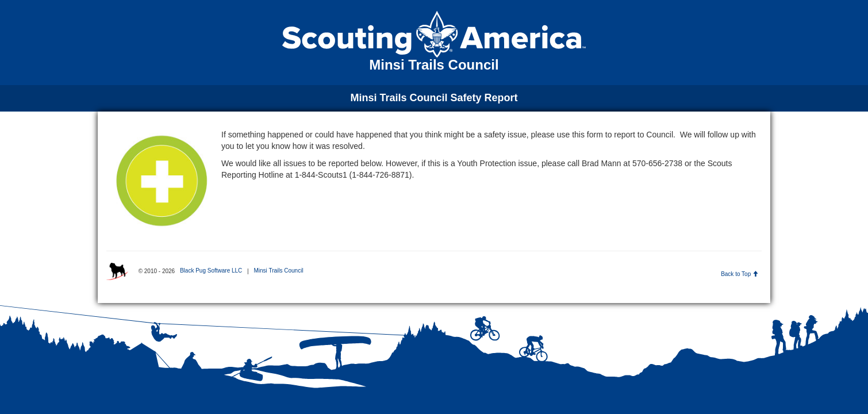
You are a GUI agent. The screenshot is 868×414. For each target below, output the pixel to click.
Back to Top (740, 274)
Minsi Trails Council (278, 271)
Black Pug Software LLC (211, 271)
